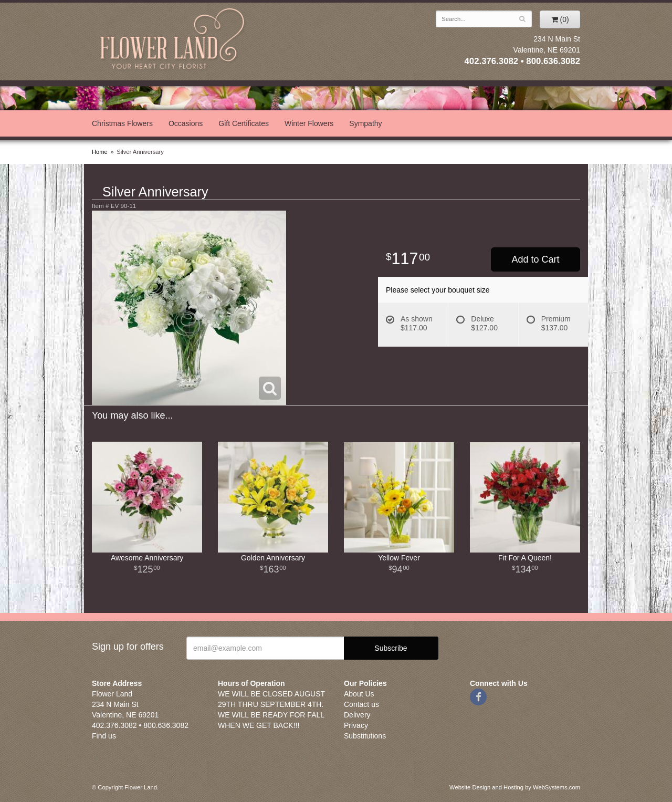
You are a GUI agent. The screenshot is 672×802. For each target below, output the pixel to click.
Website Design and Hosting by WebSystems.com (515, 787)
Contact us (361, 704)
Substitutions (365, 736)
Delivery (357, 715)
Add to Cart (535, 259)
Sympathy (365, 123)
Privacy (356, 725)
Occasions (186, 123)
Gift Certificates (244, 123)
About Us (359, 694)
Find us (104, 736)
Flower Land (173, 40)
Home (100, 152)
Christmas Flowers (122, 123)
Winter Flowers (309, 123)
